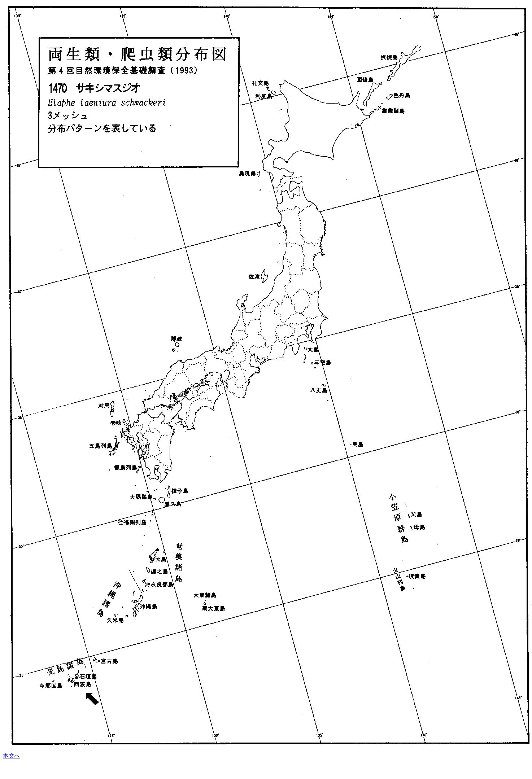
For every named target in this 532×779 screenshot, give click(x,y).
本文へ (12, 756)
